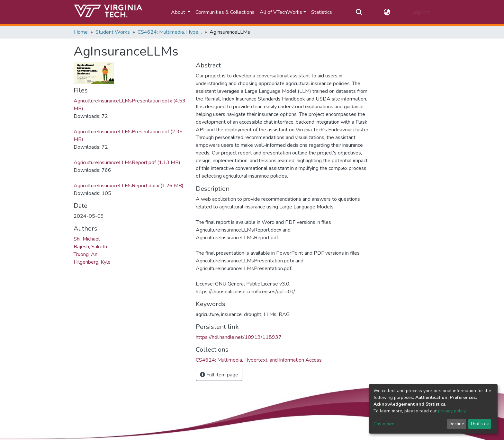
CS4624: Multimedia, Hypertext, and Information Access (170, 32)
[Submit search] (359, 12)
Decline (456, 424)
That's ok (479, 424)
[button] (387, 12)
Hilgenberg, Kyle (92, 262)
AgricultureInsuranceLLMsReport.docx (129, 186)
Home (81, 32)
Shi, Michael (87, 239)
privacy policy (452, 411)
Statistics (322, 12)
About (179, 12)
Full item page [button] (219, 375)
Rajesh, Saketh (90, 247)
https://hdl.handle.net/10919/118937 (239, 337)
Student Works (113, 32)
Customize (384, 424)
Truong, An (85, 254)
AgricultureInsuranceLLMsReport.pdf (127, 163)
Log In (419, 12)
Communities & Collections (225, 12)
